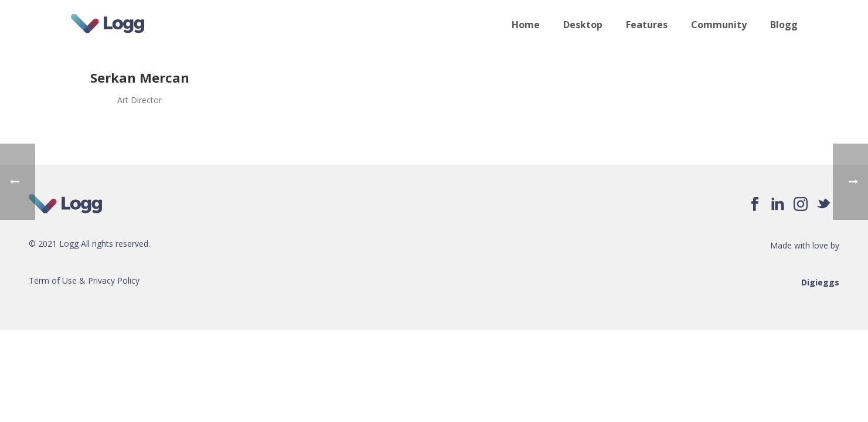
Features (647, 25)
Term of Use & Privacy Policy (84, 280)
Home (526, 25)
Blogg (784, 25)
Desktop (583, 25)
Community (719, 25)
